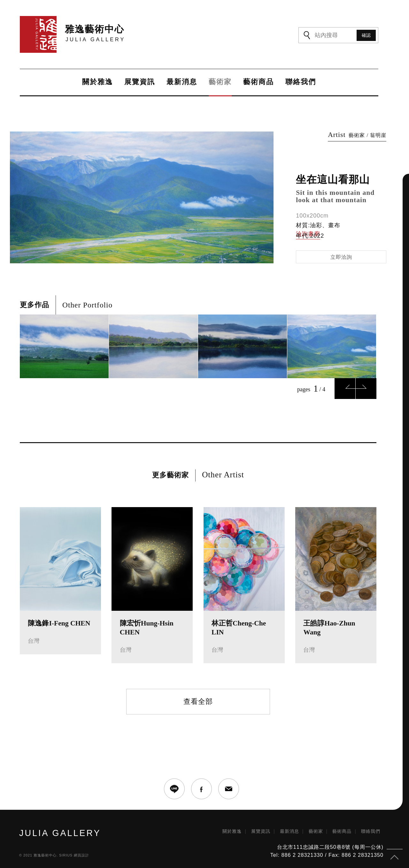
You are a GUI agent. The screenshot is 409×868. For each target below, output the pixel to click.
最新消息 (181, 82)
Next (366, 385)
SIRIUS (66, 852)
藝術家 (219, 82)
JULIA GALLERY (60, 830)
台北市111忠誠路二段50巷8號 (314, 844)
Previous (345, 385)
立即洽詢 (341, 254)
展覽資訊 (139, 82)
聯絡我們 (300, 82)
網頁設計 (81, 852)
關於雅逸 (96, 82)
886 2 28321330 (302, 851)
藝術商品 (258, 82)
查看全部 (198, 698)
